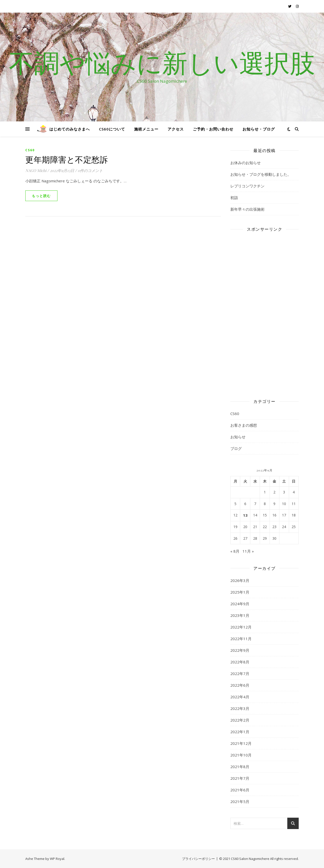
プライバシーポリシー (198, 859)
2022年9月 (240, 650)
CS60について (112, 129)
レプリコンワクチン (247, 186)
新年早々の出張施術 (247, 209)
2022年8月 (240, 662)
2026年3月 (240, 580)
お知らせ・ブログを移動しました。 (261, 174)
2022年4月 (240, 697)
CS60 (30, 150)
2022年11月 (241, 639)
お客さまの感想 (244, 425)
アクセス (176, 129)
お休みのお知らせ (246, 163)
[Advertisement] (265, 312)
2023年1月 (240, 615)
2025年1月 (240, 592)
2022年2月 (240, 720)
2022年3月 (240, 708)
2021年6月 (240, 790)
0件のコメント (90, 170)
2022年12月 (241, 627)
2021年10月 (241, 755)
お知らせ (238, 437)
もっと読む (41, 196)
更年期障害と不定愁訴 (67, 159)
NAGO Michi (36, 170)
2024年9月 (240, 604)
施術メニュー (146, 129)
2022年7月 (240, 674)
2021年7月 (240, 778)
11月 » (248, 551)
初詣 (234, 198)
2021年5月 (240, 801)
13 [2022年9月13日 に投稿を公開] (245, 515)
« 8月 (235, 551)
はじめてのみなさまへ (70, 129)
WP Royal (57, 859)
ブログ (236, 448)
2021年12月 (241, 743)
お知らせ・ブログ (259, 129)
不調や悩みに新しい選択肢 (162, 62)
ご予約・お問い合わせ (213, 129)
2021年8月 (240, 767)
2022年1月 (240, 732)
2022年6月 (240, 685)
